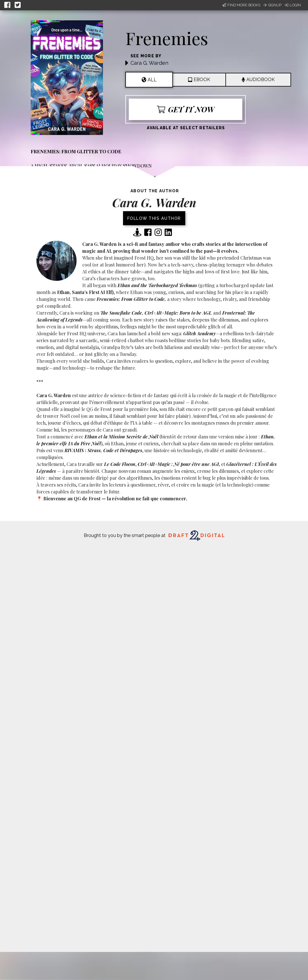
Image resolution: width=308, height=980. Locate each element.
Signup (272, 5)
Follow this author (154, 218)
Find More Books (241, 5)
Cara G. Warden (149, 63)
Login (293, 5)
